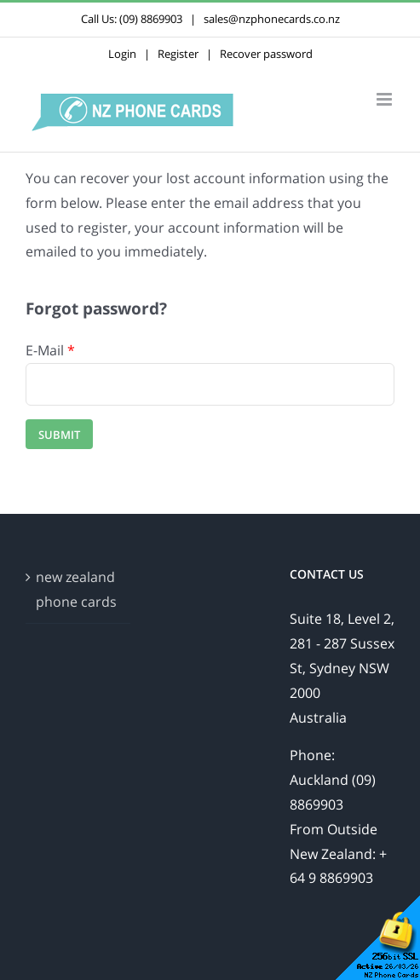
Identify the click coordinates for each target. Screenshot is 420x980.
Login (122, 54)
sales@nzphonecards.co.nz (272, 19)
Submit (59, 435)
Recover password (266, 54)
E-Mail (50, 350)
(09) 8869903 (151, 19)
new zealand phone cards (76, 589)
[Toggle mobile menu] (385, 99)
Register (178, 54)
